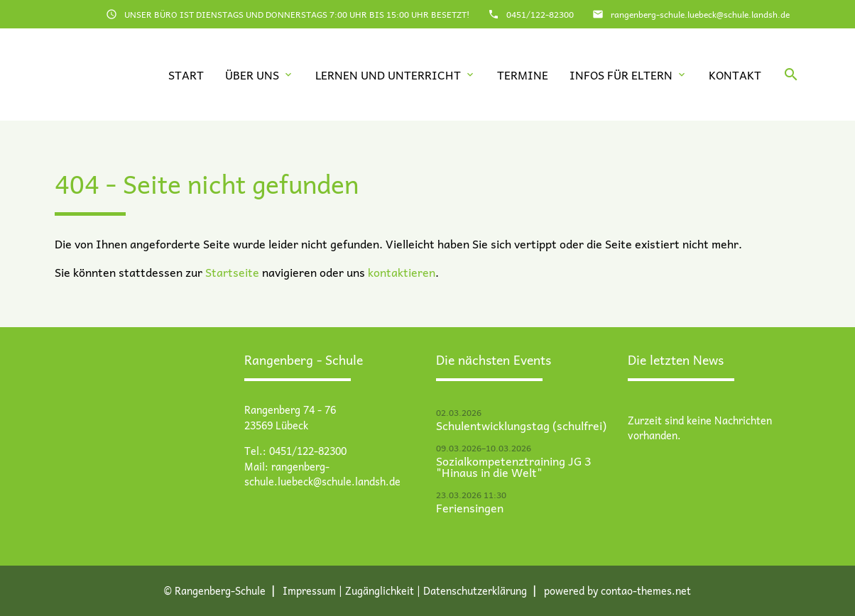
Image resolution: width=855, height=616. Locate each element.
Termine (523, 75)
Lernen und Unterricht (388, 75)
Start (186, 75)
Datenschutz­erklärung (475, 590)
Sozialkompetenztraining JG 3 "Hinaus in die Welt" (513, 466)
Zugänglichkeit (380, 590)
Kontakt (735, 75)
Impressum (309, 590)
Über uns (252, 75)
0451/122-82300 (540, 14)
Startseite (232, 272)
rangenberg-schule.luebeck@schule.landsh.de (700, 14)
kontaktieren (402, 272)
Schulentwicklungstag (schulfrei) (521, 425)
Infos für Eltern (621, 75)
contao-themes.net (646, 590)
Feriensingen (470, 507)
